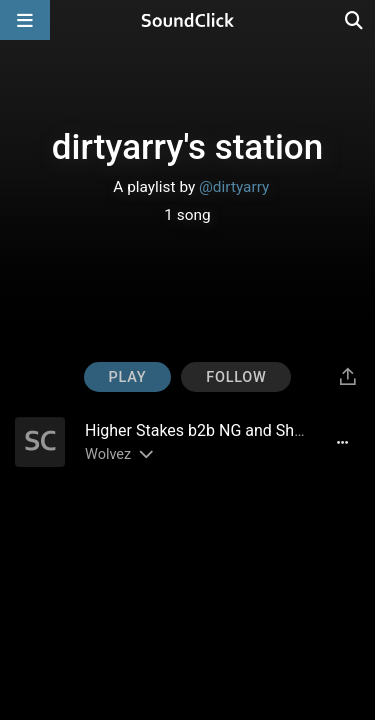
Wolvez (108, 454)
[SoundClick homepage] (188, 20)
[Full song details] (342, 442)
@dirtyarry (234, 187)
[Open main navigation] (25, 20)
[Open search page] (355, 20)
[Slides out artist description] (145, 454)
